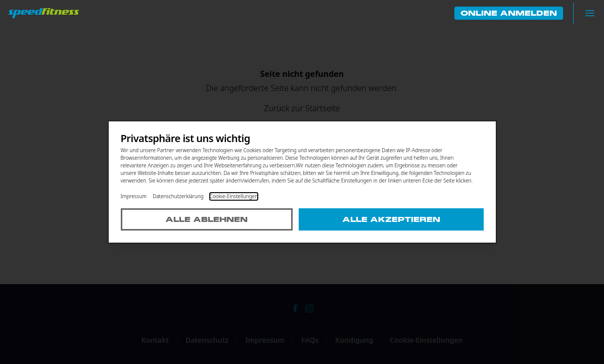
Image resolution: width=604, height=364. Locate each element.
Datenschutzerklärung (178, 196)
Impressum (134, 196)
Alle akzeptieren (391, 219)
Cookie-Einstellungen (234, 196)
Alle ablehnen (206, 219)
